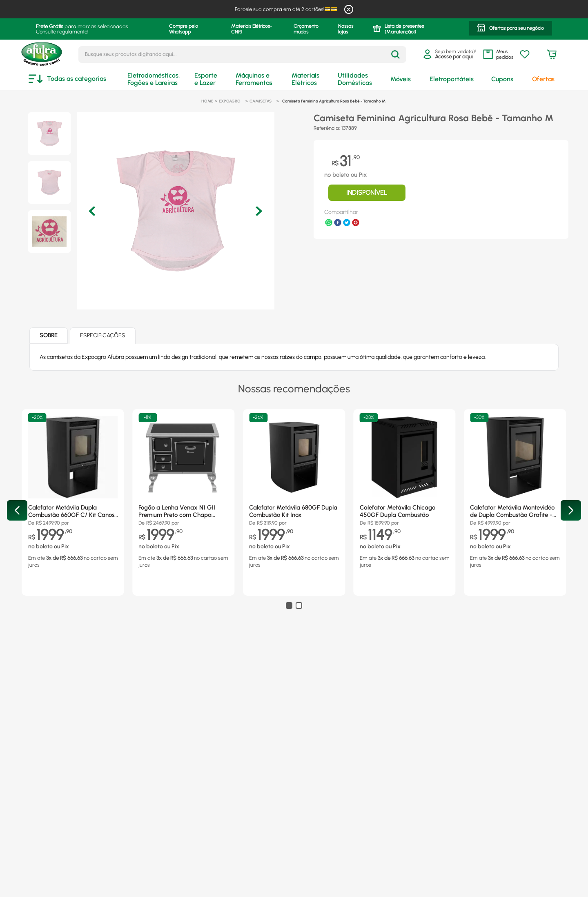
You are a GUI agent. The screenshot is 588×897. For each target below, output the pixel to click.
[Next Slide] (571, 510)
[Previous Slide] (17, 510)
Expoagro (230, 101)
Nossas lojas (346, 29)
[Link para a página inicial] (207, 101)
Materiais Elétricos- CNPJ (252, 29)
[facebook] (338, 223)
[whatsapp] (329, 223)
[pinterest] (356, 223)
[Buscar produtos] (395, 55)
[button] (511, 29)
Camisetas (261, 101)
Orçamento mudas (306, 29)
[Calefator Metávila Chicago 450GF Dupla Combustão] (405, 493)
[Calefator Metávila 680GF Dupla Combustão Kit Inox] (294, 493)
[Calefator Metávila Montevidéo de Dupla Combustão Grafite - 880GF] (515, 493)
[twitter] (347, 223)
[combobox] (242, 55)
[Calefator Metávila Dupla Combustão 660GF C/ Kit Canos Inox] (73, 493)
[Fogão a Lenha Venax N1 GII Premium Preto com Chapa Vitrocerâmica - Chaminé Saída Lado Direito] (183, 493)
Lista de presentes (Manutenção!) (404, 29)
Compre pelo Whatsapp (184, 29)
